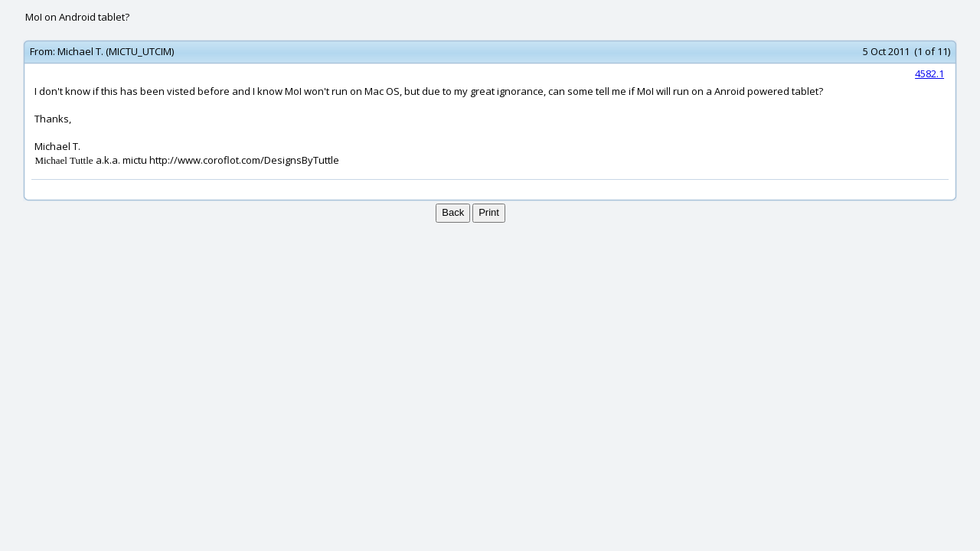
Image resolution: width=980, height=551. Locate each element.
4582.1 (929, 73)
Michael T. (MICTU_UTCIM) (116, 51)
